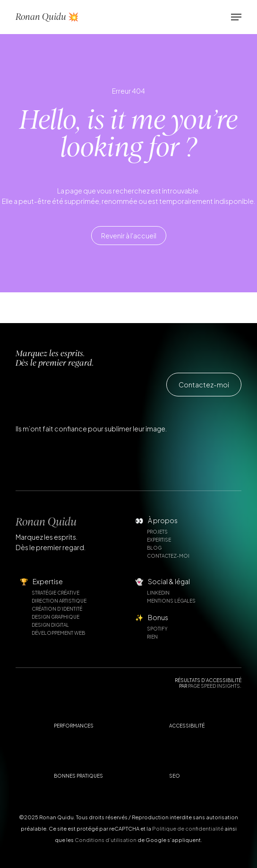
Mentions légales (171, 601)
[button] (236, 17)
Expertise (159, 540)
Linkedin (158, 593)
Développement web (58, 633)
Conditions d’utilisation (106, 840)
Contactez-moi (168, 556)
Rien (152, 637)
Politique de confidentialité (188, 829)
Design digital (50, 625)
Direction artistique (59, 601)
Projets (157, 532)
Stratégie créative (56, 593)
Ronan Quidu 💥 (47, 17)
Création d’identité (57, 609)
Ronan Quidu (46, 522)
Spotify (157, 629)
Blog (154, 548)
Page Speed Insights (214, 686)
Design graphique (56, 617)
